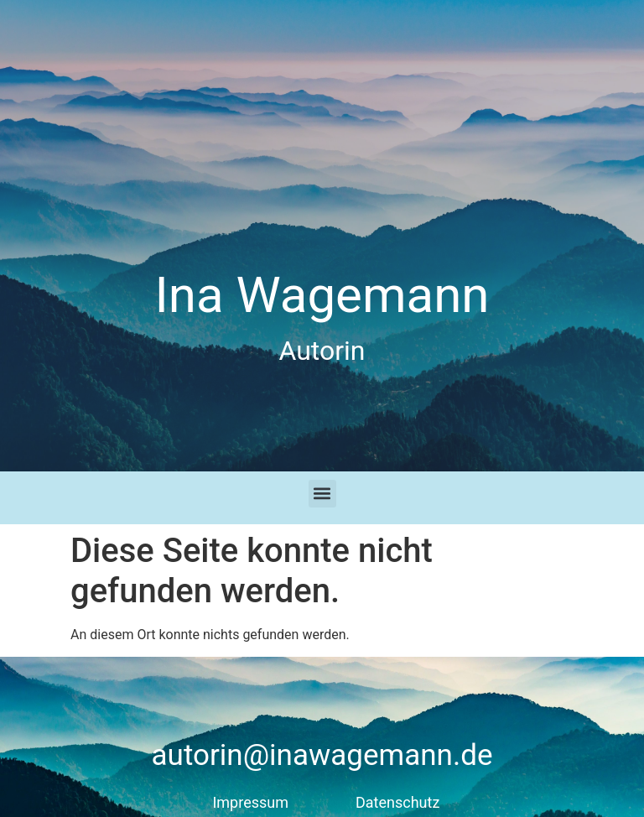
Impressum (250, 802)
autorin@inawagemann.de (322, 755)
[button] (322, 494)
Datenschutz (397, 802)
